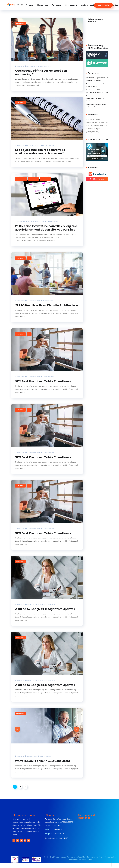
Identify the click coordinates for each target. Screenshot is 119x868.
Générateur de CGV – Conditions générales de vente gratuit (97, 92)
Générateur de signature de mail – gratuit (96, 106)
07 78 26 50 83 (60, 849)
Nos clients (46, 180)
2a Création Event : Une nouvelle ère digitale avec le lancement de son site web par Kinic (46, 230)
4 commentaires (48, 305)
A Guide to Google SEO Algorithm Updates (41, 619)
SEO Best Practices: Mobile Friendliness (45, 390)
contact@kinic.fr (56, 845)
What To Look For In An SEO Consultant (45, 776)
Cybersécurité (71, 5)
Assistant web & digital (91, 5)
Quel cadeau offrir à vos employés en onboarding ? (43, 73)
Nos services (43, 5)
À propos (30, 5)
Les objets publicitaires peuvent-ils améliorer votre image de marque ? (42, 152)
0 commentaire (44, 66)
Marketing (20, 24)
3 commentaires (49, 613)
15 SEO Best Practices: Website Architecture (39, 312)
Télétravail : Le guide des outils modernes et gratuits (97, 79)
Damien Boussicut (22, 222)
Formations (57, 5)
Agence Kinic (21, 180)
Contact (115, 5)
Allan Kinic (20, 66)
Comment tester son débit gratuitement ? (96, 85)
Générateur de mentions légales (95, 100)
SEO (29, 263)
